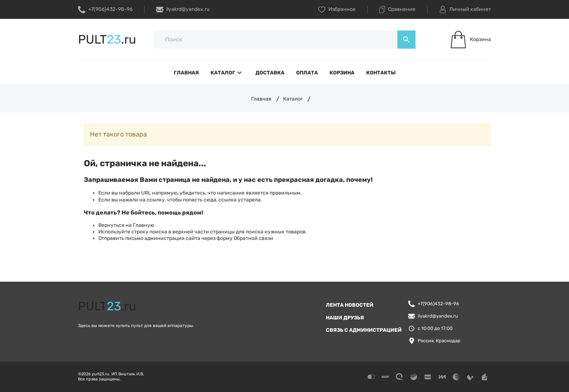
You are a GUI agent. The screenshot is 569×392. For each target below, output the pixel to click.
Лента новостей (350, 305)
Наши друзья (345, 318)
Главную (144, 225)
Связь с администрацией (364, 330)
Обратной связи (253, 238)
